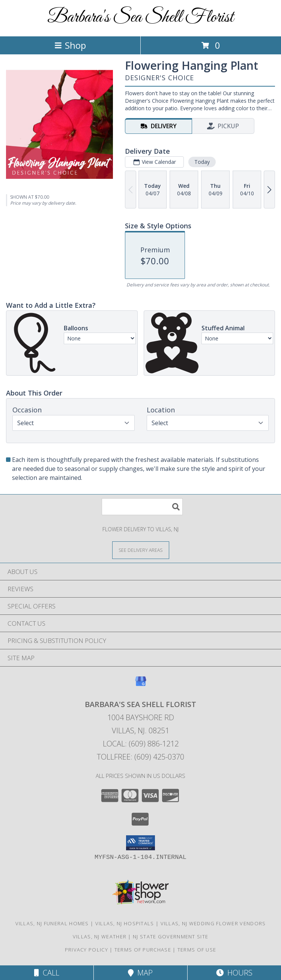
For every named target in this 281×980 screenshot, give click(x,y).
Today (202, 162)
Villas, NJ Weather (100, 937)
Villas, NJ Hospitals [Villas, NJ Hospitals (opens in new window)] (125, 923)
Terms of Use (197, 950)
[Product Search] (142, 507)
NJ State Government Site (171, 937)
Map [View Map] (140, 973)
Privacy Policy (86, 950)
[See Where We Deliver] (141, 550)
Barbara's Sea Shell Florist (140, 17)
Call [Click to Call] (47, 973)
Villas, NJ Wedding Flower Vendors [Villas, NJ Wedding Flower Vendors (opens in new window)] (213, 923)
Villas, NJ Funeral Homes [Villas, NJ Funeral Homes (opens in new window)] (52, 923)
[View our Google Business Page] (141, 685)
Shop (70, 45)
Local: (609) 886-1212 (141, 744)
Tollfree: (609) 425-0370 (140, 757)
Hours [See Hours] (234, 973)
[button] (140, 843)
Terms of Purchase (143, 950)
